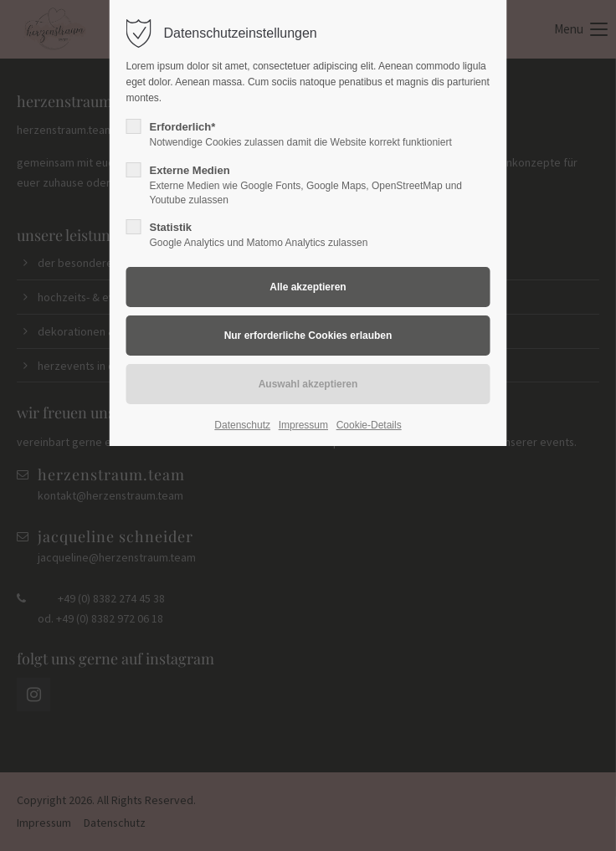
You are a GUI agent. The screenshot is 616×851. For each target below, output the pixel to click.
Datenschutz (242, 425)
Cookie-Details (369, 425)
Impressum (303, 425)
